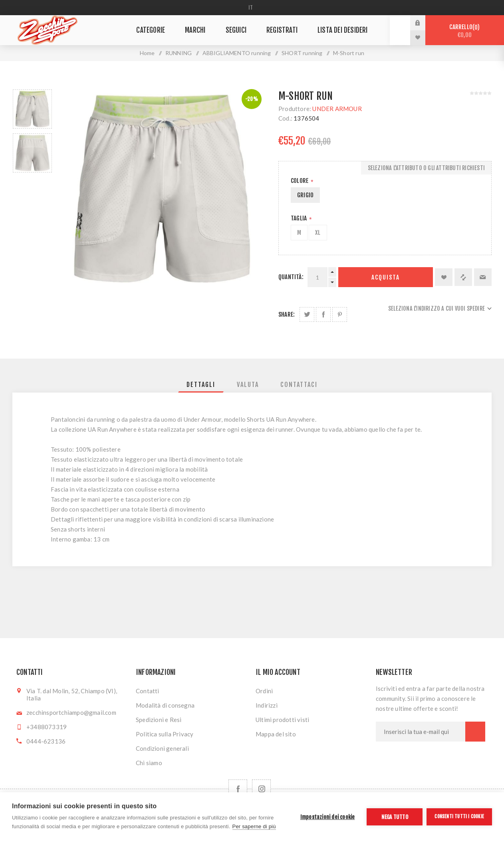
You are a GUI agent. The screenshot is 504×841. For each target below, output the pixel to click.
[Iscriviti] (421, 732)
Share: (287, 314)
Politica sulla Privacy (165, 734)
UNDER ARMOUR (337, 109)
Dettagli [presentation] (201, 385)
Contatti (148, 691)
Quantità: (291, 277)
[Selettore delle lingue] (252, 8)
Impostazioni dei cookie (328, 817)
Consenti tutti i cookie (459, 816)
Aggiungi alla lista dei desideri (444, 277)
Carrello (465, 31)
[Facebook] (238, 789)
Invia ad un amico (483, 277)
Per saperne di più (254, 826)
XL (318, 233)
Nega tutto (395, 817)
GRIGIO (305, 195)
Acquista (386, 277)
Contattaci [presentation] (299, 385)
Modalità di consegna (165, 705)
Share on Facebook (323, 314)
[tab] (201, 385)
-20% (252, 99)
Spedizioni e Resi (159, 720)
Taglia (299, 218)
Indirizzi (267, 705)
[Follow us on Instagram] (261, 789)
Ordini (264, 691)
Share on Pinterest (340, 314)
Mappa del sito (276, 734)
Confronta (463, 277)
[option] (32, 109)
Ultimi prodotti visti (282, 720)
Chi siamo (149, 763)
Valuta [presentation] (248, 385)
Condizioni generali (162, 748)
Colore (300, 181)
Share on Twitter (307, 314)
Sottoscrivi (475, 732)
